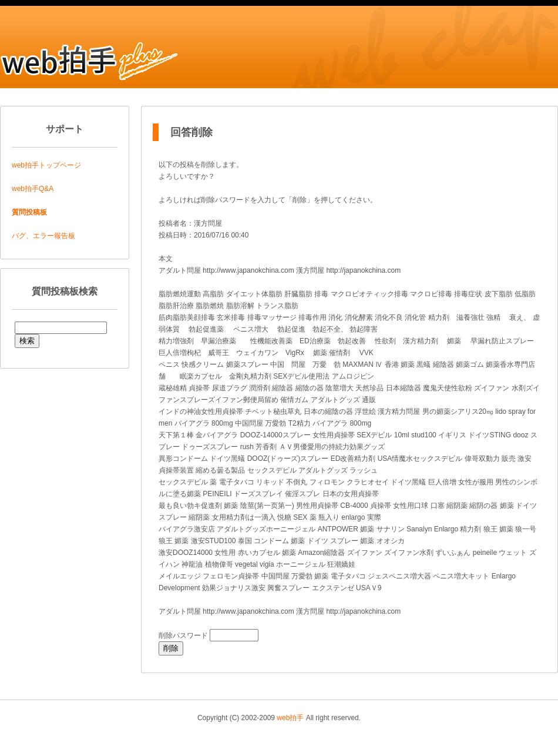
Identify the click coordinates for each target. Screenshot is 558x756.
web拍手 (290, 718)
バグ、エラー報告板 (43, 236)
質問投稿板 (29, 212)
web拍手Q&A (33, 189)
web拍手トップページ (46, 165)
